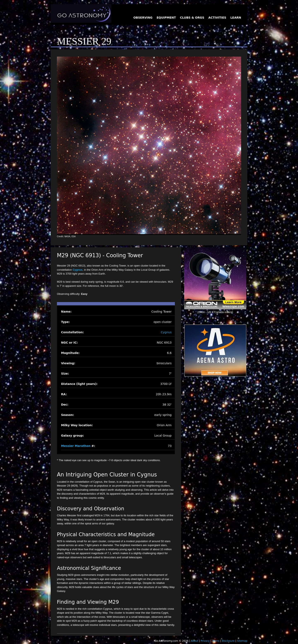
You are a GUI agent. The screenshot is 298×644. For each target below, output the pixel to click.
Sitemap (242, 641)
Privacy (205, 641)
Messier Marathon (76, 446)
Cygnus (78, 270)
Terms (216, 641)
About (194, 641)
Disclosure (228, 641)
